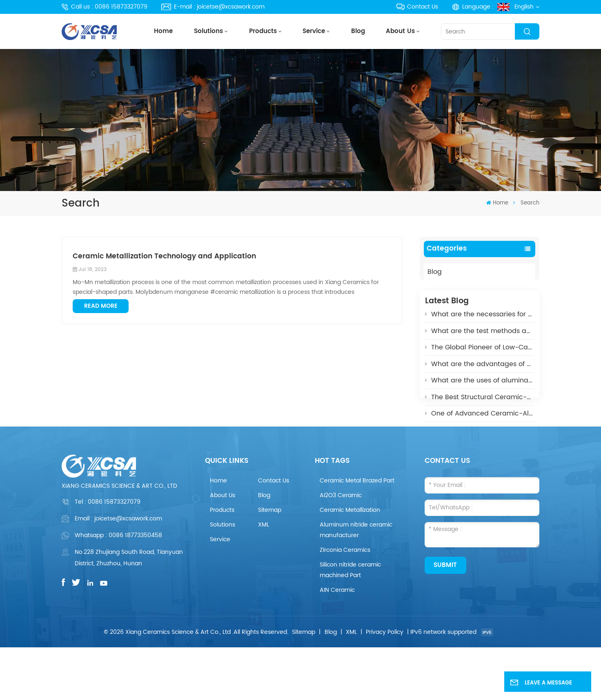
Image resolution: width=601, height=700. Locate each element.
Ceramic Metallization (350, 562)
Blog (358, 31)
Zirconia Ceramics (345, 602)
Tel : (108, 554)
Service (314, 31)
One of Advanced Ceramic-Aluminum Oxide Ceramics (480, 420)
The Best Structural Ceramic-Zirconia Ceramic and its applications (480, 404)
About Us (400, 31)
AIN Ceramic (337, 642)
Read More (101, 306)
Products (263, 31)
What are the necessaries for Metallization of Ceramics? (480, 321)
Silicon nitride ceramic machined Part (350, 622)
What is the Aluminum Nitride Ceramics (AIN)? (480, 437)
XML (264, 577)
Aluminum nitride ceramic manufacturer (356, 582)
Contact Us (417, 7)
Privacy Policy (385, 684)
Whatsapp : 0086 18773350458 (118, 588)
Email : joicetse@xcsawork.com (118, 571)
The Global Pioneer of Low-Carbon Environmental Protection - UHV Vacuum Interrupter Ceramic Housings (480, 354)
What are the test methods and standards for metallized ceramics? (480, 338)
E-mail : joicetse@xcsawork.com (213, 7)
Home (163, 31)
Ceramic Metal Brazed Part (357, 533)
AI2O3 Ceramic (341, 548)
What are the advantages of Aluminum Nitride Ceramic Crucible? (480, 371)
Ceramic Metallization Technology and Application (164, 257)
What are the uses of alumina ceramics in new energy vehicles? (480, 387)
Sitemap (270, 562)
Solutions (208, 31)
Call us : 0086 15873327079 (105, 7)
